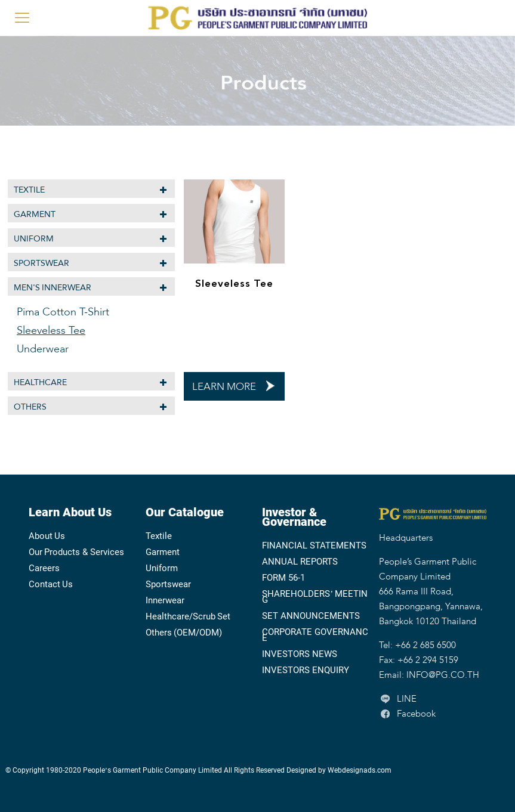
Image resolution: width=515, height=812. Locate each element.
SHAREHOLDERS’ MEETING (314, 597)
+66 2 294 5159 (428, 661)
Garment (35, 214)
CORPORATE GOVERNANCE (315, 635)
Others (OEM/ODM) (184, 633)
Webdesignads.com (360, 770)
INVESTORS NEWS (300, 654)
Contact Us (51, 584)
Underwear (43, 349)
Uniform (34, 239)
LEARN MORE (224, 387)
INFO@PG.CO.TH (443, 675)
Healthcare (40, 382)
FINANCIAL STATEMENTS (314, 546)
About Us (47, 536)
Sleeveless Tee (234, 283)
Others (30, 407)
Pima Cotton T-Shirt (63, 312)
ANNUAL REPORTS (300, 562)
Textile (29, 190)
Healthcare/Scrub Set (188, 616)
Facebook (407, 714)
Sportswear (41, 263)
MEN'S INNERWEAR (53, 288)
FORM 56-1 (283, 578)
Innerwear (165, 600)
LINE (398, 699)
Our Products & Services (76, 552)
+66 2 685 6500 (425, 646)
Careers (44, 568)
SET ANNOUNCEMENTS (311, 616)
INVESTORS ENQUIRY (306, 670)
